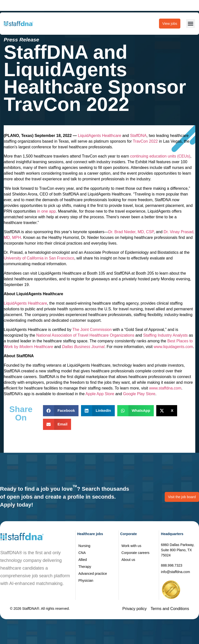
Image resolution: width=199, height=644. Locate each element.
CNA (82, 553)
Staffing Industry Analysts (165, 335)
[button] (191, 24)
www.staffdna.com (165, 388)
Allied (82, 560)
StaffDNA (138, 136)
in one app (46, 211)
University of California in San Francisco (39, 258)
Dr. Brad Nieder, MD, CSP (131, 232)
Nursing (84, 546)
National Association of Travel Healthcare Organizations (85, 335)
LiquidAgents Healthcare (100, 136)
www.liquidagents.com (173, 347)
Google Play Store (139, 394)
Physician (86, 580)
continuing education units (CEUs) (160, 156)
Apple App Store (100, 394)
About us (128, 560)
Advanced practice (93, 574)
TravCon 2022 (145, 141)
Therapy (85, 567)
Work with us (131, 546)
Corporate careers (136, 553)
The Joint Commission (92, 330)
